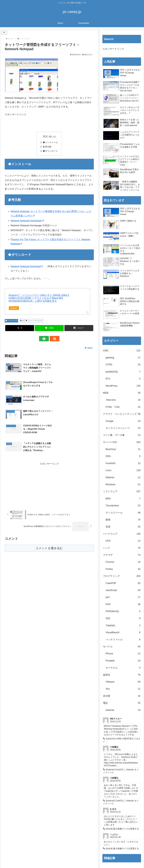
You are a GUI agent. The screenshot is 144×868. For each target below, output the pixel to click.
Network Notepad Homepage (27, 221)
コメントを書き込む (49, 502)
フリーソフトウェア (34, 321)
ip (22, 321)
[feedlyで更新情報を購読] (46, 339)
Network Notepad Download (27, 267)
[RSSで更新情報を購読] (52, 339)
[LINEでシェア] (49, 328)
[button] (79, 328)
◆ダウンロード (50, 151)
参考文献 (47, 147)
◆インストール (50, 142)
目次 (45, 136)
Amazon (14, 308)
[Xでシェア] (20, 328)
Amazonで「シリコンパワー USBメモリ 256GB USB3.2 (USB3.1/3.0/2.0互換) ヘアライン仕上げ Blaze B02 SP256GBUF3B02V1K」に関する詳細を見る (39, 298)
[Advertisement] (36, 124)
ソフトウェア (11, 321)
